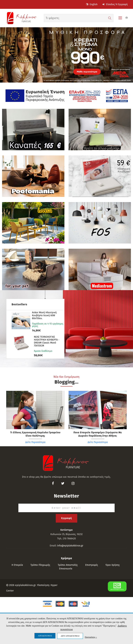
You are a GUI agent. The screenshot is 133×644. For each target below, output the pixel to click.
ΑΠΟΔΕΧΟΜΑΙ (45, 636)
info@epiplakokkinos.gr (70, 546)
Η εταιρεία (17, 565)
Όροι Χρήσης (113, 565)
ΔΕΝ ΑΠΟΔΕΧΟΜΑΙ (70, 636)
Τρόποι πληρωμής (40, 565)
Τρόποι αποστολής (68, 565)
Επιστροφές (92, 565)
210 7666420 (69, 539)
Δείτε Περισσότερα (35, 442)
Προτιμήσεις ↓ (91, 637)
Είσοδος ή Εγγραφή (115, 4)
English (92, 4)
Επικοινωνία (66, 569)
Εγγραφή (66, 518)
